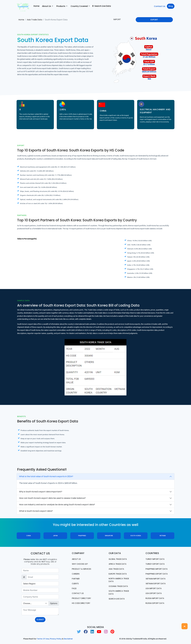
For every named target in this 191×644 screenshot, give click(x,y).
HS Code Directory (82, 604)
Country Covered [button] (79, 6)
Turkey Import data (156, 559)
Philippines (82, 536)
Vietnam (163, 536)
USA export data (154, 600)
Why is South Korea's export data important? (41, 492)
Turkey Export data (156, 564)
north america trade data (120, 580)
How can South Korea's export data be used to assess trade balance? (52, 498)
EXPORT (154, 20)
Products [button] (61, 6)
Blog (171, 6)
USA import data (154, 595)
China (29, 536)
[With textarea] (40, 611)
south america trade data (120, 593)
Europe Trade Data (119, 574)
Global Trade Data (119, 559)
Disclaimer (68, 639)
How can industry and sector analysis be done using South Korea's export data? (57, 505)
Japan (55, 536)
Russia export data (156, 610)
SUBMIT (40, 620)
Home (36, 6)
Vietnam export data (157, 590)
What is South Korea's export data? (36, 511)
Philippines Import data (155, 570)
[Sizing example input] (40, 570)
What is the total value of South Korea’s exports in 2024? (46, 476)
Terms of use (43, 639)
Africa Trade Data (118, 564)
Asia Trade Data (34, 20)
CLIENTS (76, 584)
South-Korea (136, 536)
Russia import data (156, 605)
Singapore (109, 536)
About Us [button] (47, 6)
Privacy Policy (56, 639)
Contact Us (160, 6)
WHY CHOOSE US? (80, 564)
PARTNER (76, 579)
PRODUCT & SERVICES (82, 569)
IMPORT (117, 19)
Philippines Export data (155, 578)
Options (54, 603)
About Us (77, 559)
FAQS (74, 589)
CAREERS (76, 574)
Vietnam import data (157, 585)
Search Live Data (102, 6)
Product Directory (82, 599)
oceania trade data (119, 587)
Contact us (78, 594)
